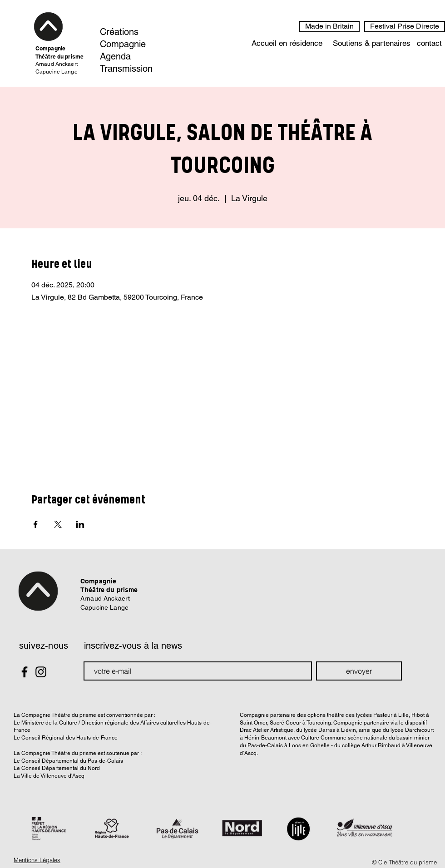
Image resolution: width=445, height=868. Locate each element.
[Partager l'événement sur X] (58, 524)
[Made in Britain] (329, 27)
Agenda (115, 56)
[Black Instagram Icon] (41, 672)
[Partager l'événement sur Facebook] (36, 524)
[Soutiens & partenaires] (371, 44)
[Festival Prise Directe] (405, 27)
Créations (119, 32)
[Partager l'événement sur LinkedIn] (80, 524)
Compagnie (123, 44)
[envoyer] (359, 671)
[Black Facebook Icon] (25, 672)
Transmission (126, 69)
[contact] (429, 44)
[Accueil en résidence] (287, 44)
